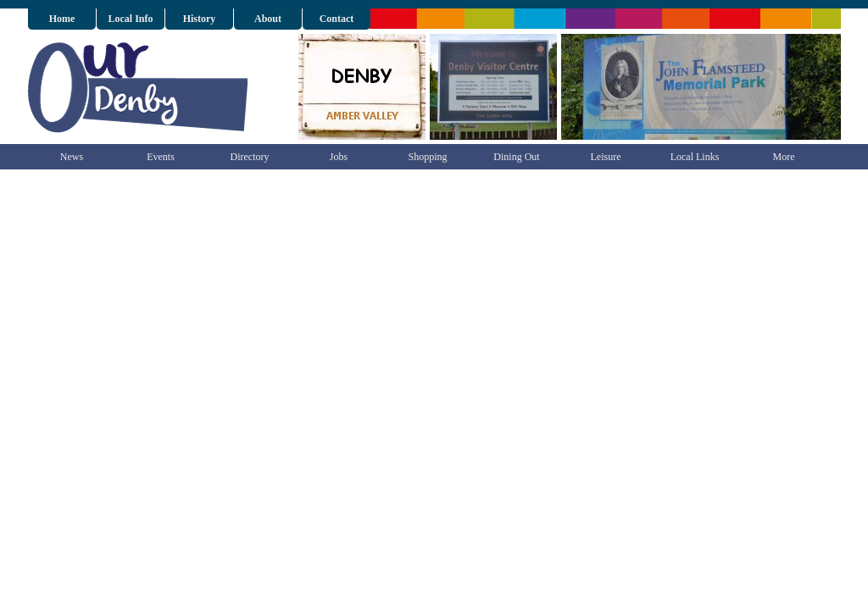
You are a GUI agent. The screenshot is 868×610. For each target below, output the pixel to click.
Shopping (427, 157)
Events (161, 157)
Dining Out (516, 157)
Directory (250, 157)
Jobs (339, 157)
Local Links (695, 157)
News (72, 157)
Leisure (606, 157)
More (784, 157)
